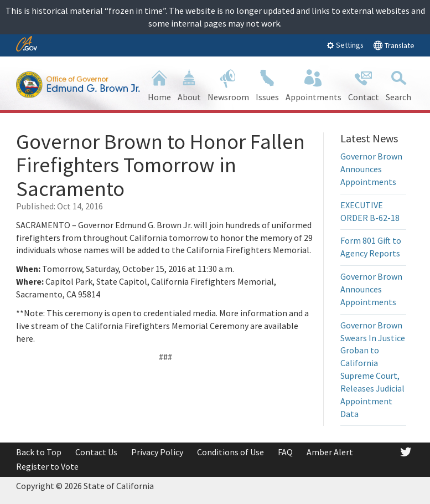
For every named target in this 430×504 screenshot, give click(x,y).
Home (159, 84)
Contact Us (96, 452)
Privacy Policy (157, 452)
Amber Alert (330, 452)
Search (398, 84)
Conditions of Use (230, 452)
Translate (394, 45)
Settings (345, 45)
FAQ (285, 452)
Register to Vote (47, 466)
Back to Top (39, 452)
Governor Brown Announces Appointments (371, 169)
